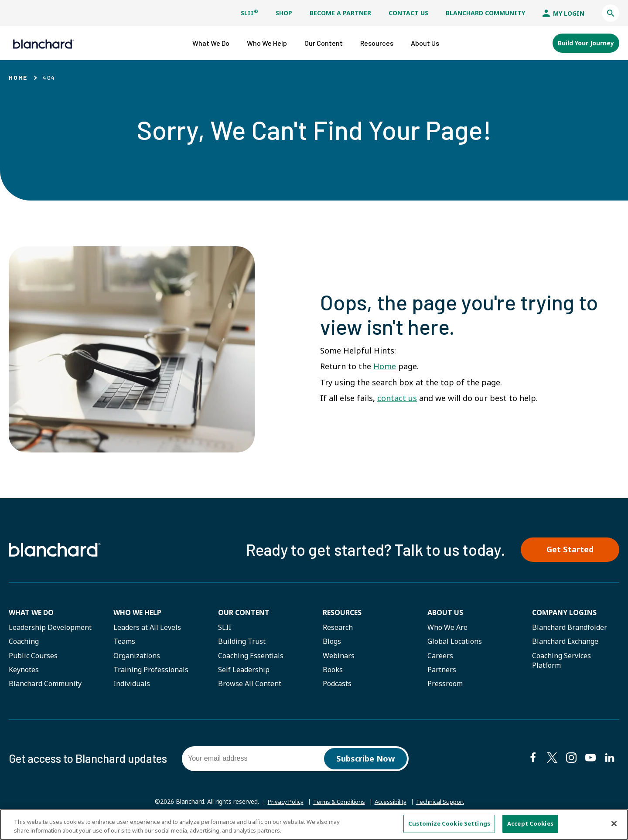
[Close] (614, 823)
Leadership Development (50, 628)
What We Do (31, 613)
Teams (124, 643)
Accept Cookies (530, 823)
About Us (445, 613)
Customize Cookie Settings (449, 823)
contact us (397, 397)
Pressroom (445, 685)
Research (338, 628)
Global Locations (455, 643)
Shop (284, 13)
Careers (440, 656)
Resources (342, 613)
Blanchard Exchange (565, 643)
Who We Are (447, 628)
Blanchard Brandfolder (570, 628)
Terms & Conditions (338, 803)
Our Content (244, 613)
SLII (249, 13)
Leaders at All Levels (147, 628)
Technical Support (445, 803)
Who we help (137, 613)
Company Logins (564, 613)
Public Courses (33, 656)
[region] (314, 825)
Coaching (24, 643)
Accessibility (393, 803)
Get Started (573, 550)
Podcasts (337, 685)
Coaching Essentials (251, 656)
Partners (442, 670)
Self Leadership (244, 670)
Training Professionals (151, 670)
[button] (611, 13)
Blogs (332, 643)
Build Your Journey (586, 43)
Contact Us (408, 13)
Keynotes (24, 670)
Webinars (339, 656)
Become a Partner (340, 13)
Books (333, 670)
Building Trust (242, 643)
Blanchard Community (485, 13)
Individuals (132, 685)
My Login (563, 13)
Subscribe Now (366, 760)
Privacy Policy (281, 803)
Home (18, 77)
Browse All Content (250, 685)
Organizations (137, 656)
